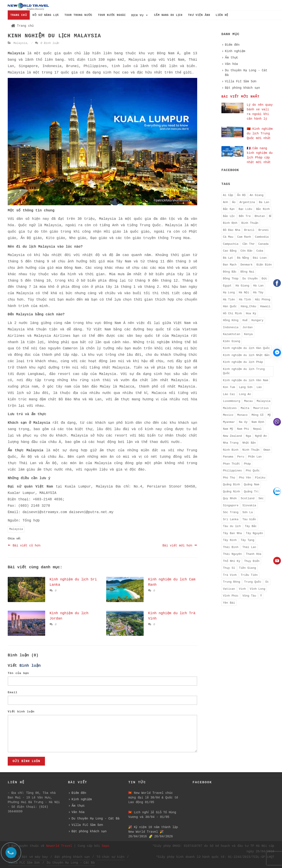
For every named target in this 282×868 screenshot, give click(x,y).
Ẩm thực (232, 58)
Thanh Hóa (254, 554)
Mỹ (269, 415)
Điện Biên (264, 265)
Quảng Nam (251, 485)
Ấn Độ (241, 195)
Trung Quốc (253, 582)
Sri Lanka (231, 519)
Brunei (264, 230)
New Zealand (232, 436)
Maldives (230, 408)
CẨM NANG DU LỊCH (168, 15)
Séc (261, 498)
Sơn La (248, 512)
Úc (267, 582)
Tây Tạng (247, 540)
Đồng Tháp (231, 279)
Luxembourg (232, 401)
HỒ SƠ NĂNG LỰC (46, 15)
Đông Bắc (230, 272)
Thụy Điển (252, 561)
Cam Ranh (244, 237)
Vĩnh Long (258, 589)
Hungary (257, 320)
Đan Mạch (230, 265)
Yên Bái (229, 603)
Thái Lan (249, 547)
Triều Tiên (249, 575)
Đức (264, 279)
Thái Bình (231, 547)
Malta (245, 408)
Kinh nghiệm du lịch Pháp (243, 362)
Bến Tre (245, 216)
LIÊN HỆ (222, 15)
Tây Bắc (251, 526)
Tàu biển (249, 519)
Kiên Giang (232, 341)
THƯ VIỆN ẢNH (199, 15)
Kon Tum (229, 387)
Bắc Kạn (229, 209)
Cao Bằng (230, 251)
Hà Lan (258, 286)
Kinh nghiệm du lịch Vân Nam (246, 380)
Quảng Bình (231, 485)
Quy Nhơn (230, 498)
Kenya (248, 334)
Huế (245, 320)
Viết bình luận (21, 712)
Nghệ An (261, 436)
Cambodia (262, 237)
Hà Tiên (229, 300)
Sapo (106, 846)
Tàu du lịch (232, 526)
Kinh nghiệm (235, 51)
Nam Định (258, 422)
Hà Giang (242, 286)
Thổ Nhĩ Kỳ (232, 561)
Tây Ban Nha (232, 533)
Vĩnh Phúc (231, 596)
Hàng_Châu (249, 306)
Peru (241, 457)
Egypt (227, 286)
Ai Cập (228, 195)
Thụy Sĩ (229, 568)
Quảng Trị (251, 492)
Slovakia (249, 506)
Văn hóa (231, 64)
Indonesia (231, 327)
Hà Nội (244, 293)
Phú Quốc (253, 471)
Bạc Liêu (245, 209)
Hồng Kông (231, 320)
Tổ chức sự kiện (110, 857)
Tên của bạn (18, 673)
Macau (248, 401)
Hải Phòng (263, 300)
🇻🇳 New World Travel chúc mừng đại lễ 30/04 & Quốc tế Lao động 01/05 (153, 798)
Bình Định (230, 223)
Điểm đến (232, 45)
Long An (245, 394)
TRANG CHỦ (19, 15)
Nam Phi (243, 429)
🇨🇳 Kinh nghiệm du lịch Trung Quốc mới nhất (260, 134)
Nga (248, 436)
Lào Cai (229, 394)
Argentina (247, 202)
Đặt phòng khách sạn (242, 88)
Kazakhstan (232, 334)
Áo (234, 202)
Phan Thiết (231, 464)
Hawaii (265, 306)
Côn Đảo (247, 251)
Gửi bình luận (26, 761)
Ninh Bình (231, 450)
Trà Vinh (230, 575)
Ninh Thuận (251, 450)
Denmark (247, 265)
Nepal (257, 429)
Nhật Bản (249, 443)
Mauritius (261, 408)
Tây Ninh (230, 540)
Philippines (232, 471)
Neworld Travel (59, 846)
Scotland (248, 498)
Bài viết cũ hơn (24, 545)
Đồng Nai (248, 272)
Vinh (242, 589)
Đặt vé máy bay (35, 857)
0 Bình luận (47, 43)
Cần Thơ (248, 244)
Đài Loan (260, 258)
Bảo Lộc (229, 216)
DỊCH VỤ (140, 15)
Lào (259, 387)
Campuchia (231, 244)
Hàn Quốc (230, 306)
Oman (267, 450)
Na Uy (243, 422)
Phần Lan (255, 457)
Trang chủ (22, 26)
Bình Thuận (250, 223)
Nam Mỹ (228, 429)
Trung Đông (232, 582)
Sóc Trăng (231, 512)
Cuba (260, 251)
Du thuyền (250, 279)
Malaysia (20, 43)
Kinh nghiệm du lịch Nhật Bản (246, 355)
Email (13, 692)
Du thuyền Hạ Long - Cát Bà (246, 73)
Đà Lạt (228, 258)
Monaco (242, 415)
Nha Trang (231, 443)
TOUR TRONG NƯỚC (79, 15)
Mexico (228, 415)
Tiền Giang (248, 568)
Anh (225, 202)
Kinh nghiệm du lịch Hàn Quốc (246, 348)
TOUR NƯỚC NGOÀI (112, 15)
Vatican (229, 589)
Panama (228, 457)
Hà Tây (258, 293)
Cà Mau (228, 237)
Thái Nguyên (232, 554)
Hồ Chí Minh (232, 313)
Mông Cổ (258, 415)
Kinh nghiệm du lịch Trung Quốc (244, 371)
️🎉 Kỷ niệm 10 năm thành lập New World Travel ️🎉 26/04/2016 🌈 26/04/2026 (153, 832)
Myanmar (229, 422)
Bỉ (270, 216)
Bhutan (260, 216)
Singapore (231, 506)
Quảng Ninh (231, 492)
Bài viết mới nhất (240, 97)
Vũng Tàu (249, 596)
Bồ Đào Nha (232, 230)
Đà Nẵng (243, 258)
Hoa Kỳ (251, 313)
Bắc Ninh (263, 209)
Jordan (248, 327)
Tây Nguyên (254, 533)
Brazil (249, 230)
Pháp (247, 464)
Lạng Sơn (246, 387)
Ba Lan (264, 202)
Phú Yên (245, 478)
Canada (263, 244)
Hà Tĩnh (245, 300)
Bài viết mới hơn (180, 545)
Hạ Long (229, 293)
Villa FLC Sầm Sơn (241, 81)
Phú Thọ (229, 478)
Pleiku (260, 478)
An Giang (256, 195)
